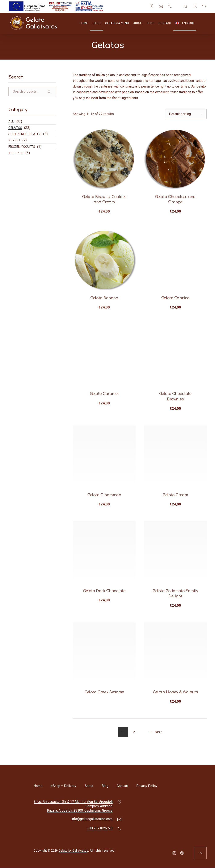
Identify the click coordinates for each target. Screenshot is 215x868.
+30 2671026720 (100, 828)
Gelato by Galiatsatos (73, 851)
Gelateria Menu (117, 23)
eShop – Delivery (64, 786)
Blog (151, 23)
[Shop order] (186, 114)
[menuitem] (185, 23)
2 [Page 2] (134, 732)
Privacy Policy (147, 786)
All (11, 121)
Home (84, 23)
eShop (96, 23)
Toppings (16, 153)
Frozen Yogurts (22, 147)
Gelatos (15, 128)
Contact (165, 23)
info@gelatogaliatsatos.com (92, 819)
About (138, 23)
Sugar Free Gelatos (25, 134)
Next (158, 732)
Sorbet (14, 140)
